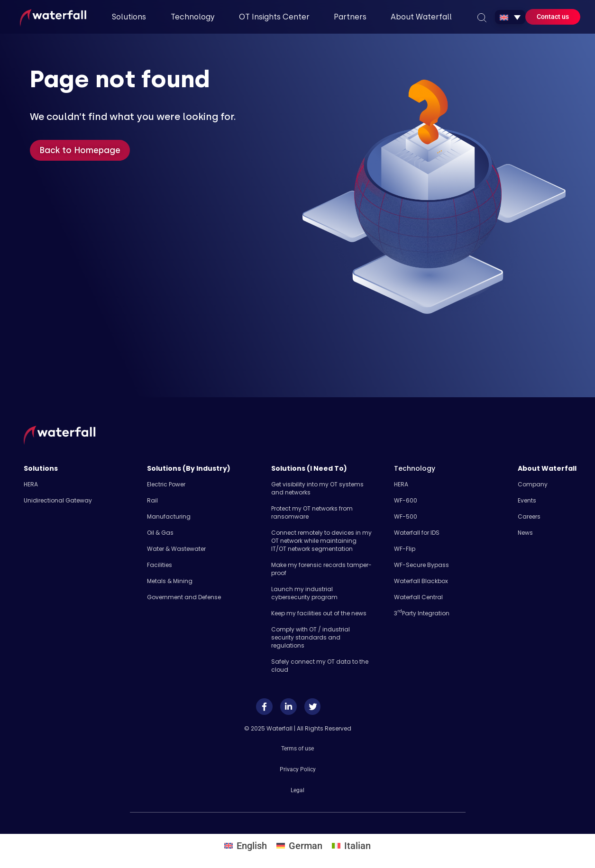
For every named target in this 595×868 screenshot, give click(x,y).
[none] (510, 17)
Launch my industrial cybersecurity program (304, 593)
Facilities (160, 565)
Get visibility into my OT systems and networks (317, 488)
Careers (529, 516)
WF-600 (406, 500)
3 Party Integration (422, 613)
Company (533, 484)
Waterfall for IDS (417, 533)
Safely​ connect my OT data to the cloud (320, 666)
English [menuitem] (252, 842)
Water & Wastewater (176, 549)
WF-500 (406, 516)
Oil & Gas (160, 533)
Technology (415, 468)
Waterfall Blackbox (421, 581)
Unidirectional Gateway (58, 500)
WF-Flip (405, 549)
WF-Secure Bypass (421, 565)
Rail (152, 500)
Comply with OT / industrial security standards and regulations (311, 637)
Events (527, 500)
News (525, 533)
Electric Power (166, 484)
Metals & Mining (170, 581)
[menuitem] (510, 17)
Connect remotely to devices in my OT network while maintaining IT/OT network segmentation (321, 541)
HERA (31, 484)
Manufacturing (169, 516)
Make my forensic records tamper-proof (321, 569)
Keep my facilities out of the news (319, 613)
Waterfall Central (418, 597)
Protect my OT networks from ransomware (312, 512)
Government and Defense (184, 597)
